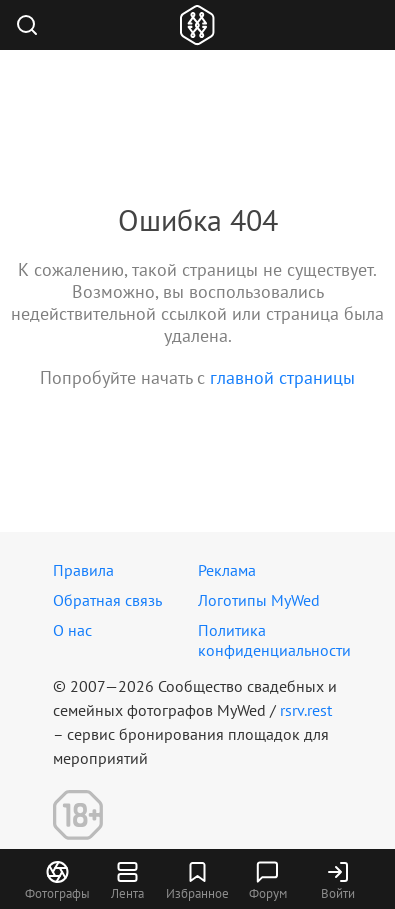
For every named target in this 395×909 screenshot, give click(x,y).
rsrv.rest (306, 710)
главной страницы (282, 377)
